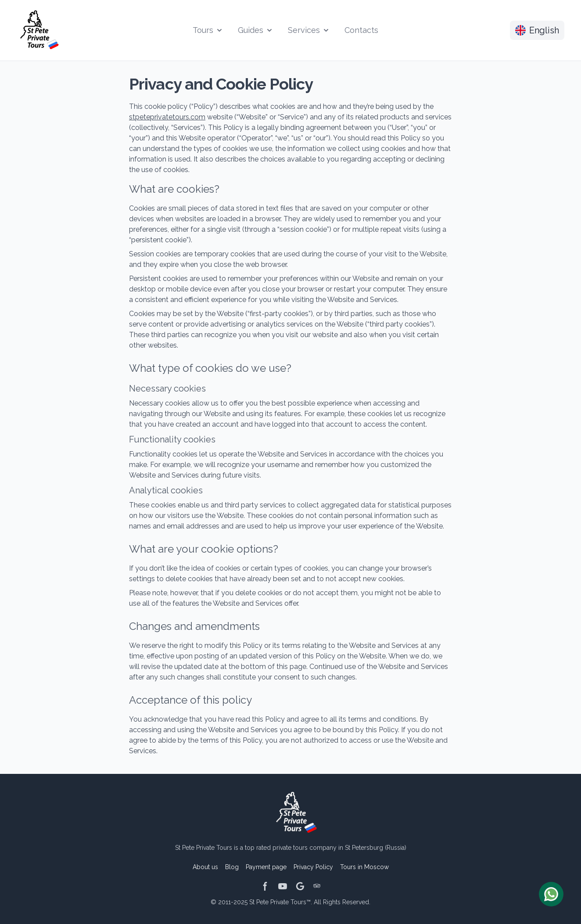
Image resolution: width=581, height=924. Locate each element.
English (537, 30)
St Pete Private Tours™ (280, 902)
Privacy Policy (313, 867)
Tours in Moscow (364, 867)
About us (205, 867)
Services (309, 30)
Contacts (361, 30)
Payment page (266, 867)
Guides (256, 30)
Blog (232, 867)
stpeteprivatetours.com (167, 117)
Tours (208, 30)
